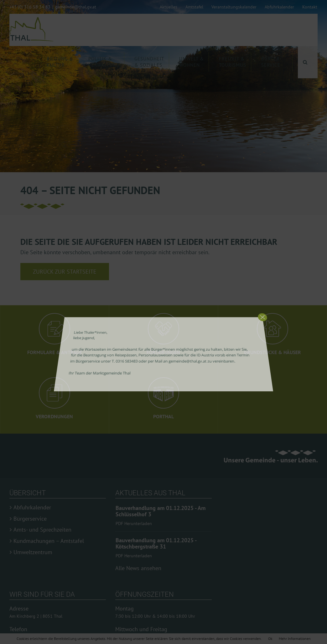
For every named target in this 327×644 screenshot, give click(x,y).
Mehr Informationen (295, 639)
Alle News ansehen (138, 562)
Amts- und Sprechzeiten (42, 530)
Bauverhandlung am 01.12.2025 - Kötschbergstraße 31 (156, 547)
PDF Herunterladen (134, 523)
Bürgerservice (30, 519)
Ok (270, 639)
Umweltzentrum (33, 552)
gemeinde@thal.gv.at (76, 7)
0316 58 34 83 (24, 631)
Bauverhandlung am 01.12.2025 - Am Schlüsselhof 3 (161, 511)
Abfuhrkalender (32, 507)
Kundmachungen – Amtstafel (49, 541)
